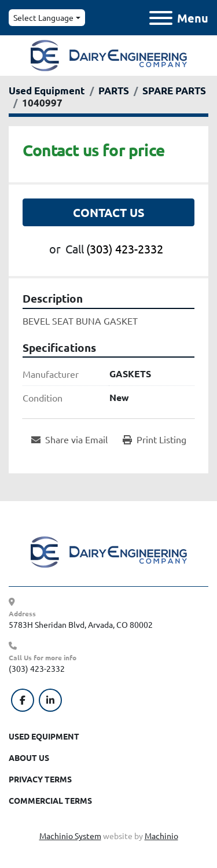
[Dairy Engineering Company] (109, 551)
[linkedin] (50, 700)
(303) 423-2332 (125, 249)
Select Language (43, 17)
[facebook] (23, 700)
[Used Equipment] (47, 91)
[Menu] (161, 18)
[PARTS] (114, 91)
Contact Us (109, 212)
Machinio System (70, 836)
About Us (29, 757)
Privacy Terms (40, 779)
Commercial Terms (50, 800)
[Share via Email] (69, 439)
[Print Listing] (155, 439)
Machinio (161, 836)
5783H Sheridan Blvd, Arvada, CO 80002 (81, 624)
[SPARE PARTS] (174, 91)
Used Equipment (44, 736)
